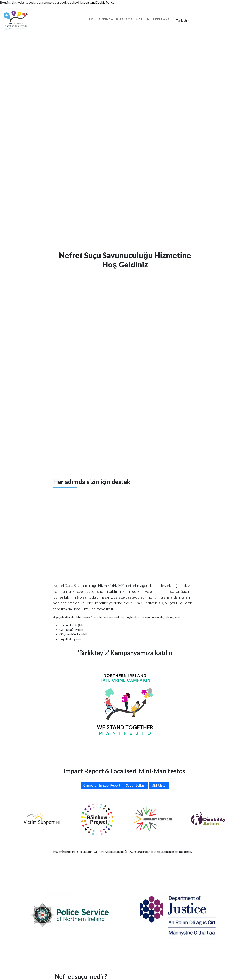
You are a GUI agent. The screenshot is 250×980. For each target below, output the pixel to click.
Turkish (182, 21)
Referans (161, 19)
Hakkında (105, 19)
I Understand (87, 2)
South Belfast (136, 785)
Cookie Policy (105, 2)
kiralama (125, 19)
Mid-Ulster (159, 785)
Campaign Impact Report (102, 785)
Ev (91, 19)
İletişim (143, 19)
